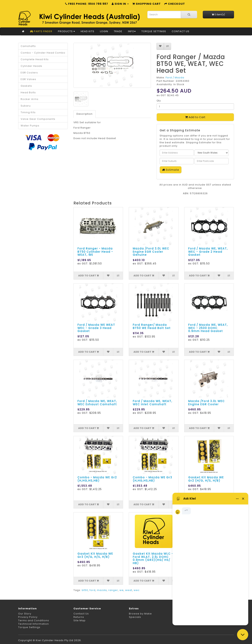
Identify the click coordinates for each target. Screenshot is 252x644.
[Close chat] (243, 635)
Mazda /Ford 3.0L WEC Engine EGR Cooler (206, 403)
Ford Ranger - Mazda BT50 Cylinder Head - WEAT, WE (95, 252)
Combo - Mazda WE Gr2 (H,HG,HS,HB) (97, 479)
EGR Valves (28, 79)
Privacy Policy (28, 617)
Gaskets (26, 86)
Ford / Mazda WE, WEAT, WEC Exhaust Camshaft (97, 403)
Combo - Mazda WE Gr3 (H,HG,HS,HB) (152, 479)
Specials (135, 617)
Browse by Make (140, 614)
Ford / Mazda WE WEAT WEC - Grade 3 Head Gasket (96, 328)
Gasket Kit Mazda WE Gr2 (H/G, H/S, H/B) (206, 479)
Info (132, 31)
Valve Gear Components (38, 119)
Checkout (175, 4)
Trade (118, 31)
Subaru (26, 106)
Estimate (171, 170)
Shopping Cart (147, 4)
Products (66, 31)
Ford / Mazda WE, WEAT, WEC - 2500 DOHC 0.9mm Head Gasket (208, 328)
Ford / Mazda (175, 78)
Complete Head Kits (35, 59)
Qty (159, 101)
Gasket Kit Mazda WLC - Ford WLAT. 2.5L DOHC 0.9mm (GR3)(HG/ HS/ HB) (153, 558)
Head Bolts (28, 92)
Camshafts (28, 46)
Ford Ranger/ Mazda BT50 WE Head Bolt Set (152, 326)
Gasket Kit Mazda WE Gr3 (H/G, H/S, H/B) (95, 555)
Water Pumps (30, 126)
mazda (102, 590)
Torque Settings (154, 31)
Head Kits (87, 31)
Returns (79, 617)
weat (129, 590)
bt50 (85, 590)
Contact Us (181, 31)
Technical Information (34, 624)
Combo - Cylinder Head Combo (43, 53)
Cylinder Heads (31, 66)
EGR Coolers (29, 73)
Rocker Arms (30, 99)
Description (85, 114)
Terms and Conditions (34, 620)
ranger (113, 590)
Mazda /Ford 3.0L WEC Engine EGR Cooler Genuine (151, 252)
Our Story (25, 614)
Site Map (80, 620)
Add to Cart (195, 117)
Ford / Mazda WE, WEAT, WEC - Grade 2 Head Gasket (208, 252)
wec (137, 590)
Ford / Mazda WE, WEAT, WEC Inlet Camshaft (153, 403)
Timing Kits (28, 112)
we (122, 590)
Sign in (120, 4)
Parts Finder (41, 31)
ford (92, 590)
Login (104, 31)
